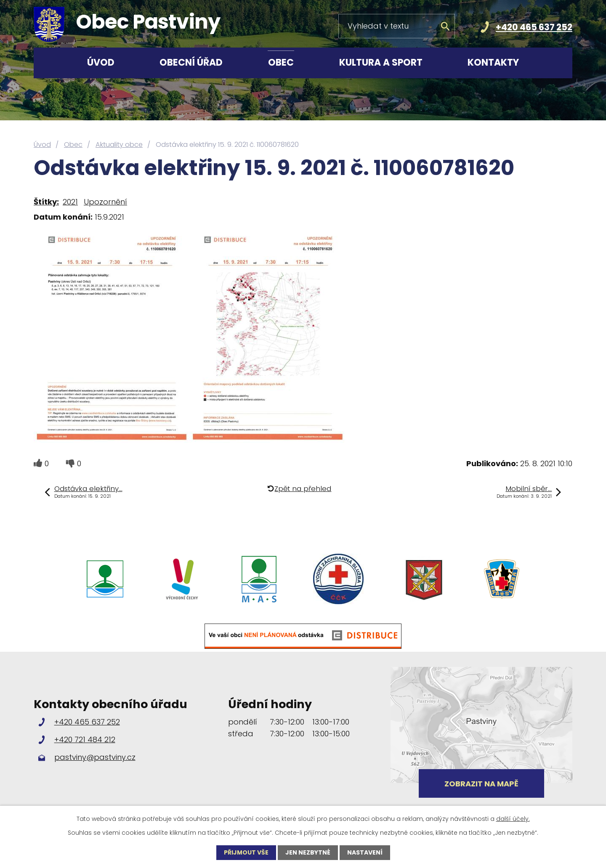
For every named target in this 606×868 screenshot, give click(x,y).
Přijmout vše (246, 852)
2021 (70, 202)
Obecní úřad (191, 62)
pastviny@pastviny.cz (95, 757)
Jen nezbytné (308, 852)
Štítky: (46, 202)
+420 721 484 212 (85, 739)
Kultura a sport (381, 62)
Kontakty (493, 62)
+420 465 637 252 (534, 27)
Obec (281, 62)
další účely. (513, 819)
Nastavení (365, 852)
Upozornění (105, 202)
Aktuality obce (119, 145)
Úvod (101, 62)
